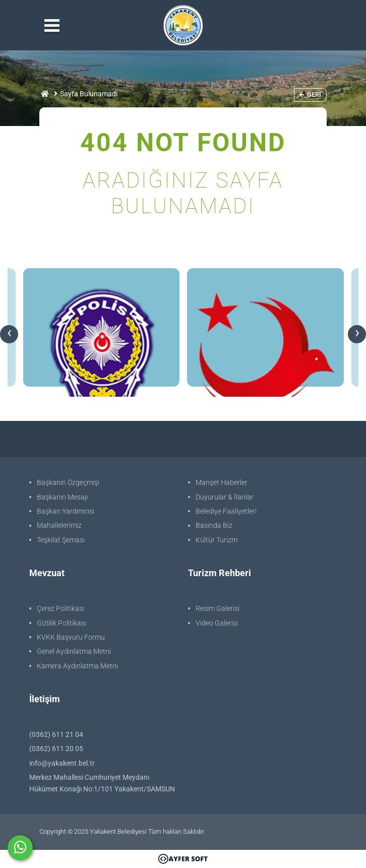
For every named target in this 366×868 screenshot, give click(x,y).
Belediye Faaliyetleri (226, 511)
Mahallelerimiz (59, 525)
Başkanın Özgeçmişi (68, 482)
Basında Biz (214, 525)
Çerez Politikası (60, 608)
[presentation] (9, 334)
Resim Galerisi (218, 608)
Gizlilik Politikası (62, 623)
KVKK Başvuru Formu (71, 637)
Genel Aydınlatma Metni (74, 651)
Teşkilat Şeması (61, 540)
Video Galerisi (217, 623)
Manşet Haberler (222, 482)
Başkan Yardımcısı (66, 511)
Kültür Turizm (217, 540)
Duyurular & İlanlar (225, 497)
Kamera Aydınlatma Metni (77, 666)
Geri (310, 95)
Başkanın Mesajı (62, 497)
